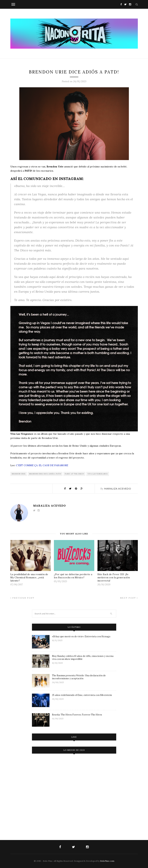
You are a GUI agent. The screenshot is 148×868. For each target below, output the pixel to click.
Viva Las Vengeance (98, 474)
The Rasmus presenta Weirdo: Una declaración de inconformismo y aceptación (79, 677)
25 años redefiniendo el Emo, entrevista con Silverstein (82, 695)
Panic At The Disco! (74, 474)
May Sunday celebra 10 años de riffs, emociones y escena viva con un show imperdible (83, 658)
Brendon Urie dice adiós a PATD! (45, 474)
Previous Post (22, 598)
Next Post (129, 598)
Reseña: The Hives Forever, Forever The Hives (77, 715)
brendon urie (19, 474)
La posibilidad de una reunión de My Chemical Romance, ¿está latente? (29, 577)
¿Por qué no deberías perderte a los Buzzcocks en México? (73, 576)
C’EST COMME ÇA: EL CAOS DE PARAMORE (42, 465)
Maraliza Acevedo (118, 489)
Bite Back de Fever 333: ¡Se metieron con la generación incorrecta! (114, 577)
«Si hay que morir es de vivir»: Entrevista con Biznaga (81, 636)
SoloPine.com (107, 861)
